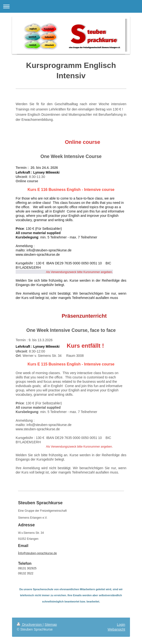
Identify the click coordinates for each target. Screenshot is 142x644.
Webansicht (116, 629)
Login (121, 625)
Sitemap (51, 625)
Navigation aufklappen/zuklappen (71, 6)
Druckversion (30, 625)
